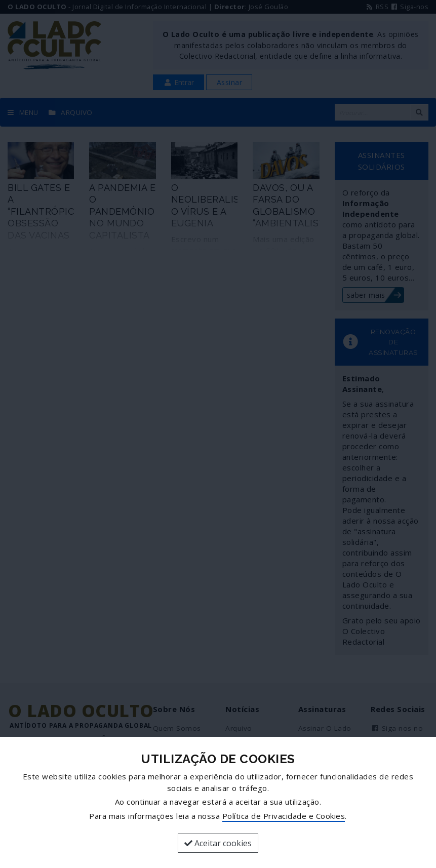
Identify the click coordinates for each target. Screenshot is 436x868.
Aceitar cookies (218, 843)
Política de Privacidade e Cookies (284, 816)
